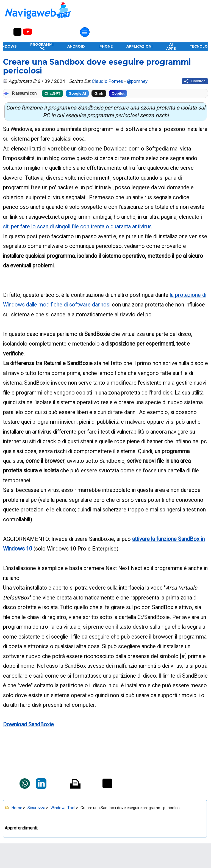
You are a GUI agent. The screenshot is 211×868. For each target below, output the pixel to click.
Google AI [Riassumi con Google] (77, 93)
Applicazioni (139, 46)
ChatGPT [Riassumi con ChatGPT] (52, 93)
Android (76, 46)
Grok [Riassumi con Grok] (99, 93)
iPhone (105, 46)
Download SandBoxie (28, 725)
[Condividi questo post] (195, 81)
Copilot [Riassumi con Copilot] (118, 93)
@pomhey (137, 81)
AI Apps (171, 46)
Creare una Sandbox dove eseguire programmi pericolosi (97, 66)
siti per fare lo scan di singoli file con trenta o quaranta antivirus (77, 227)
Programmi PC (42, 46)
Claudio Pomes (107, 81)
